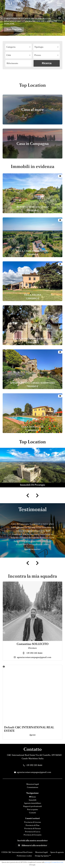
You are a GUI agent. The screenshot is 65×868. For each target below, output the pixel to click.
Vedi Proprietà (14, 29)
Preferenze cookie (24, 856)
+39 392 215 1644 (34, 653)
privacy (47, 862)
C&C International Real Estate (21, 755)
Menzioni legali (41, 852)
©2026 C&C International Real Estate (17, 852)
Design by (43, 856)
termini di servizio (57, 862)
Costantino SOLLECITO (33, 644)
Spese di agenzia (57, 852)
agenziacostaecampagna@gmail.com (34, 657)
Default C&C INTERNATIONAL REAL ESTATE (29, 729)
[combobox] (18, 47)
